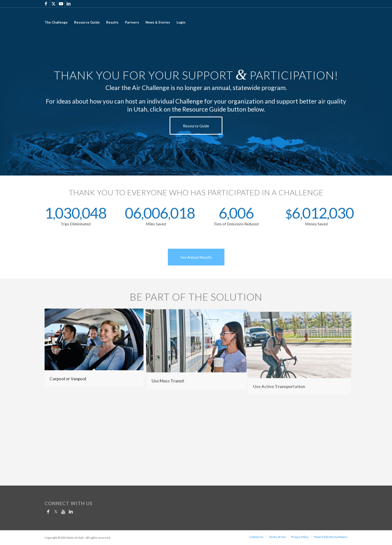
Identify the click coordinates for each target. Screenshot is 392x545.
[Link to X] (53, 4)
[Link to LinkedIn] (69, 4)
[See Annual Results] (196, 257)
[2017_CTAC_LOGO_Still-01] (324, 22)
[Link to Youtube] (61, 4)
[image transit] (198, 350)
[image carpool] (96, 350)
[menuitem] (56, 22)
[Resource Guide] (196, 126)
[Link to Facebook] (46, 4)
